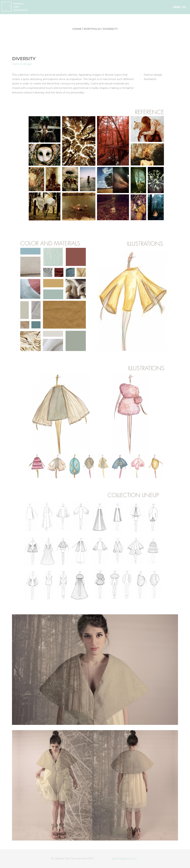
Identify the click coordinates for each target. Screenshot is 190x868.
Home (77, 29)
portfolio (92, 29)
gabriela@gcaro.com (123, 858)
